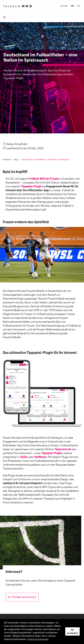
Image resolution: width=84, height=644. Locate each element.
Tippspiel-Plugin (31, 186)
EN (78, 6)
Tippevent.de (63, 449)
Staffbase (40, 457)
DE (72, 6)
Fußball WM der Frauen (44, 179)
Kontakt (64, 6)
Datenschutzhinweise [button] (38, 639)
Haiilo (24, 457)
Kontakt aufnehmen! (24, 597)
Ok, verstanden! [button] (72, 631)
